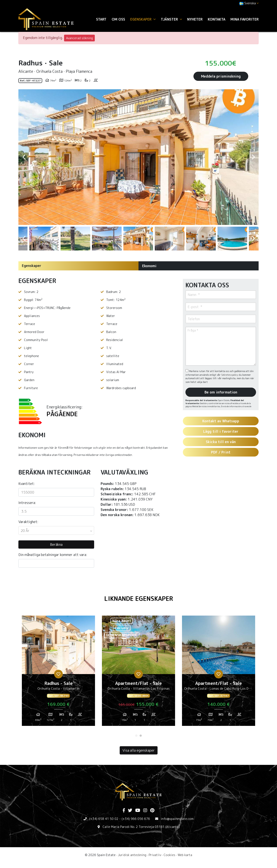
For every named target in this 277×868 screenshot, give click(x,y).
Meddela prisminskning (221, 76)
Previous (24, 157)
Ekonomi (149, 266)
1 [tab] (136, 736)
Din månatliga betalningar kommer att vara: (53, 555)
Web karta (185, 855)
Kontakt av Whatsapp (221, 421)
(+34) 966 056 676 (136, 819)
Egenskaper (32, 266)
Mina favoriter (245, 19)
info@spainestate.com (177, 819)
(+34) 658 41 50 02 (104, 819)
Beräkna (56, 545)
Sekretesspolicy (230, 375)
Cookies (169, 855)
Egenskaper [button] (143, 19)
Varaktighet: (28, 522)
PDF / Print (221, 452)
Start (101, 19)
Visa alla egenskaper (139, 750)
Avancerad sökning (79, 38)
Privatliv (155, 855)
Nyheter (195, 19)
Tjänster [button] (171, 19)
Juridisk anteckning (132, 855)
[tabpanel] (58, 672)
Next (253, 157)
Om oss (118, 19)
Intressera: (27, 503)
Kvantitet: (27, 484)
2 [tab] (141, 736)
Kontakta (217, 19)
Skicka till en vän (221, 442)
